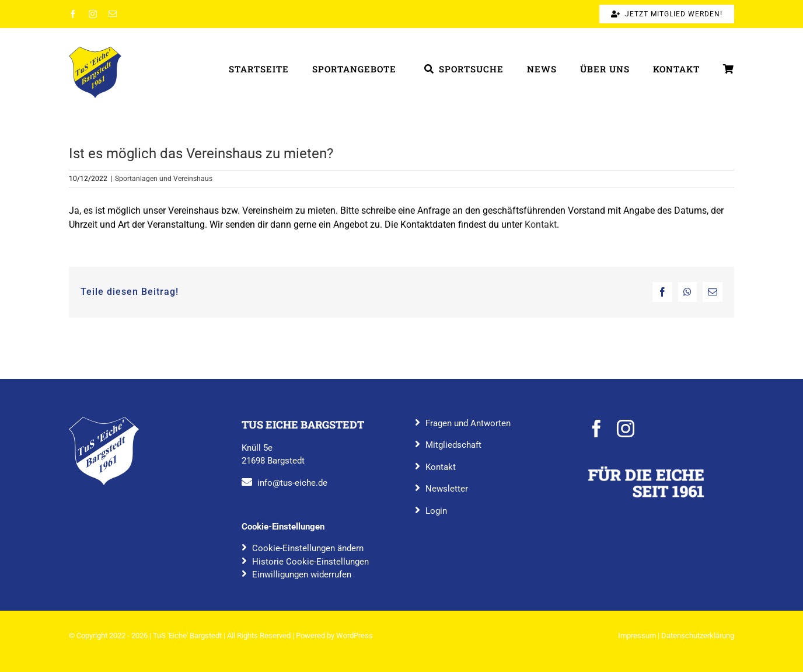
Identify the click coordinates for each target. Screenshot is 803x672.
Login (436, 511)
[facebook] (73, 14)
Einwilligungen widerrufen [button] (302, 574)
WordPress (355, 636)
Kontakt (541, 224)
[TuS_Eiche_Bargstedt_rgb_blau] (104, 421)
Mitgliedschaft (453, 445)
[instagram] (93, 14)
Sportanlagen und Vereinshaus (164, 179)
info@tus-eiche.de (292, 483)
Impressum (637, 636)
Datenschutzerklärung (698, 636)
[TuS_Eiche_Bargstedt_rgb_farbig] (95, 51)
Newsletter (447, 489)
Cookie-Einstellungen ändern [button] (308, 548)
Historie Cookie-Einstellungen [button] (310, 562)
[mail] (113, 14)
